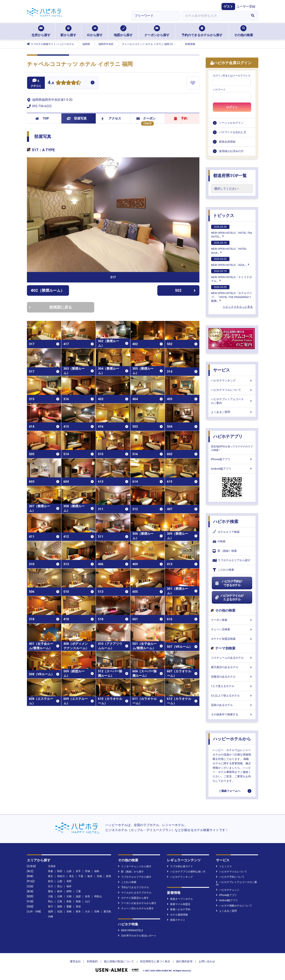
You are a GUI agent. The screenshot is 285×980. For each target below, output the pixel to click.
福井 (69, 886)
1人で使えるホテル (232, 686)
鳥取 (69, 901)
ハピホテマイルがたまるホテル (229, 598)
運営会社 (75, 961)
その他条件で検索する (232, 714)
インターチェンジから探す (135, 866)
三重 (78, 891)
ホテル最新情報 (177, 915)
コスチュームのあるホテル (232, 658)
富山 (60, 886)
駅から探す (68, 31)
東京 (50, 876)
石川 (50, 886)
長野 (69, 881)
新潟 (50, 881)
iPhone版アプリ (232, 459)
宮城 (87, 871)
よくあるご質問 (232, 412)
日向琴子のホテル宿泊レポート (137, 936)
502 (185, 290)
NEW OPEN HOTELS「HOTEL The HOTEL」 (232, 231)
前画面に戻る (50, 307)
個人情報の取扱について (119, 961)
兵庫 (60, 896)
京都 (69, 896)
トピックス (224, 215)
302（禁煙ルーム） (48, 290)
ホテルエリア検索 (226, 532)
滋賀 (78, 896)
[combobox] (215, 16)
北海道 (52, 866)
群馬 (109, 876)
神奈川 (61, 876)
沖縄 (50, 917)
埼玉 (72, 876)
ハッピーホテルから (232, 739)
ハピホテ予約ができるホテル (229, 583)
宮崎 (97, 912)
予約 (181, 118)
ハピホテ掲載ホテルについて (234, 906)
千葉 (81, 876)
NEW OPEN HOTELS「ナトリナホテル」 (232, 276)
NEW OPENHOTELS (131, 930)
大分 (87, 912)
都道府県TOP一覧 (230, 176)
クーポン (146, 118)
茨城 (99, 876)
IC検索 (219, 542)
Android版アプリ (232, 469)
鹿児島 (107, 912)
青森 (50, 871)
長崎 (69, 912)
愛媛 (69, 906)
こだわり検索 (223, 570)
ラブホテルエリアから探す (232, 560)
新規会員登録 (227, 142)
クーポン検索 (232, 620)
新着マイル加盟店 (179, 904)
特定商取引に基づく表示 (155, 961)
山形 (69, 871)
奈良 (87, 896)
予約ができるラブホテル (133, 887)
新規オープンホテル (180, 899)
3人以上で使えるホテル (232, 696)
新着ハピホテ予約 (179, 909)
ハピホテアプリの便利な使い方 (186, 872)
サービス (221, 370)
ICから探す (95, 31)
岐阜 (60, 891)
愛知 (50, 891)
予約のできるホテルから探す (202, 31)
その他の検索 (244, 31)
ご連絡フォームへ (229, 791)
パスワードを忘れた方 (233, 132)
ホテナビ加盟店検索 (232, 639)
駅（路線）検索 (225, 551)
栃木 (90, 876)
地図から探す (123, 31)
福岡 (50, 912)
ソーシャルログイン (231, 123)
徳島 (60, 906)
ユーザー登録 (246, 7)
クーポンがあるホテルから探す (137, 903)
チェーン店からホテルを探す (136, 908)
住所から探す (41, 31)
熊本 (78, 912)
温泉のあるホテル (232, 705)
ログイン (232, 107)
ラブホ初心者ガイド (180, 866)
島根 (78, 901)
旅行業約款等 (184, 961)
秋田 (60, 871)
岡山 (50, 901)
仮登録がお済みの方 (231, 151)
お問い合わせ (207, 961)
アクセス (111, 118)
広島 (60, 901)
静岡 (69, 891)
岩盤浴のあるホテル (232, 677)
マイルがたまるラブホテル (135, 893)
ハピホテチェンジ (228, 890)
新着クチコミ (176, 920)
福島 (97, 871)
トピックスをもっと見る (238, 307)
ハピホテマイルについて (232, 390)
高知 (78, 906)
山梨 (60, 881)
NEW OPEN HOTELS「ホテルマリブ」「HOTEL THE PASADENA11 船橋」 (232, 294)
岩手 (78, 871)
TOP (42, 118)
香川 (50, 906)
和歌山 (98, 896)
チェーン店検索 (232, 629)
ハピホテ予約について (230, 877)
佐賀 (60, 912)
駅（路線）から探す (131, 872)
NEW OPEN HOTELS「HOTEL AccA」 (229, 247)
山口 (87, 901)
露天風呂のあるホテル (232, 667)
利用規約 (92, 961)
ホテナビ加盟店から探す (133, 898)
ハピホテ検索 (226, 522)
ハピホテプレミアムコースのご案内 (232, 401)
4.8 (51, 83)
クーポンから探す (157, 31)
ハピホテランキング (232, 380)
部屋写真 (77, 118)
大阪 (50, 896)
